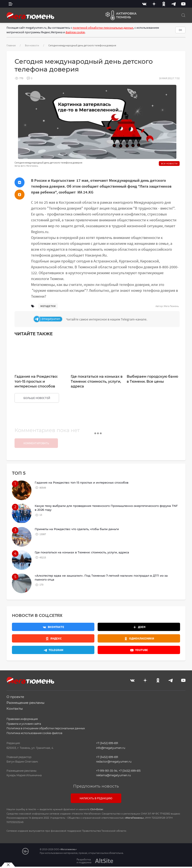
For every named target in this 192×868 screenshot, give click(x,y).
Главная (11, 45)
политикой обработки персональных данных (103, 28)
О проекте (15, 697)
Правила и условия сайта (24, 724)
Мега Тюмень (171, 306)
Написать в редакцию (96, 798)
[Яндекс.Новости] (53, 638)
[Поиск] (183, 15)
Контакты (15, 709)
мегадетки (48, 306)
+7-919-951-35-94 (107, 771)
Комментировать (36, 443)
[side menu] (11, 4)
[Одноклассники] (164, 4)
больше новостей (37, 398)
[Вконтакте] (144, 4)
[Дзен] (154, 4)
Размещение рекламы (25, 703)
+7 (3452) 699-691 (107, 743)
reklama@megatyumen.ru (113, 775)
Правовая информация (22, 719)
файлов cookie (75, 32)
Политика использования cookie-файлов (34, 733)
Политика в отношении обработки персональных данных (46, 728)
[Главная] (30, 15)
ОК (180, 30)
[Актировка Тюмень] (119, 15)
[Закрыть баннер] (8, 865)
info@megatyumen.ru (111, 748)
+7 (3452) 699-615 (130, 771)
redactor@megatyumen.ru (114, 762)
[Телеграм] (105, 319)
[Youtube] (183, 4)
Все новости (32, 45)
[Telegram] (174, 4)
